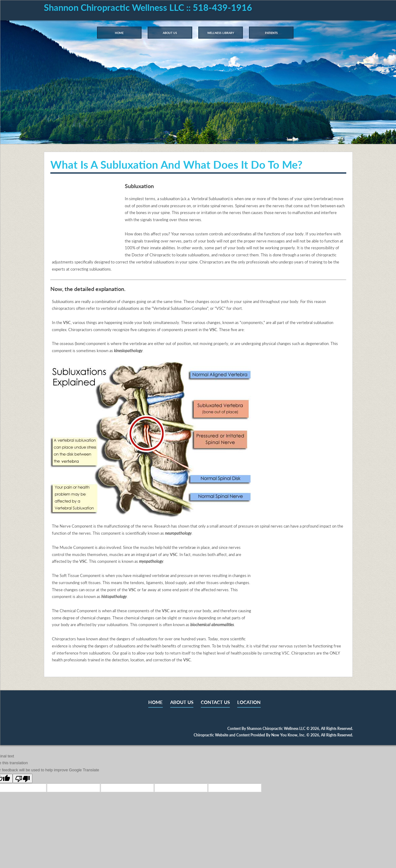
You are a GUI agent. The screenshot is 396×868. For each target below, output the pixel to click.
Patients (271, 32)
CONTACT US (215, 702)
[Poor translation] (23, 778)
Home (119, 32)
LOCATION (249, 702)
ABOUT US (182, 702)
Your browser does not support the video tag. (86, 219)
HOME (156, 702)
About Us (170, 32)
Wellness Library (221, 32)
